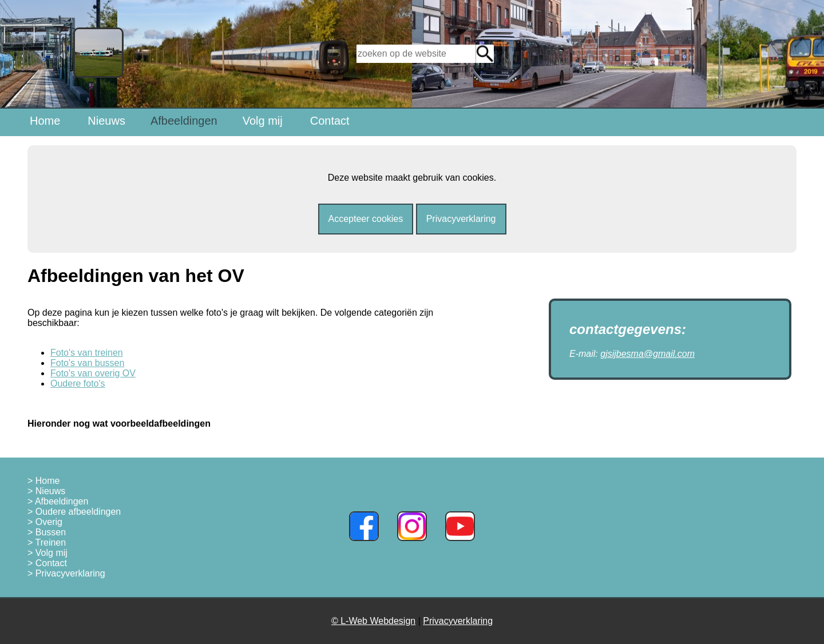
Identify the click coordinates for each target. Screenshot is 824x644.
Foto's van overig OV (93, 373)
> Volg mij (47, 553)
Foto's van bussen (87, 363)
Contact (330, 121)
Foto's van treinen (87, 353)
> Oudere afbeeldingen (74, 512)
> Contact (47, 563)
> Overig (45, 522)
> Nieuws (46, 491)
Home (45, 121)
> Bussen (47, 532)
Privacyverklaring (461, 219)
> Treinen (47, 542)
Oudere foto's (78, 383)
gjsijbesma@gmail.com (647, 354)
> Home (43, 481)
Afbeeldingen (184, 121)
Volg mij (263, 121)
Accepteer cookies (366, 219)
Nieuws (106, 121)
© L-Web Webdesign (373, 621)
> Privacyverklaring (66, 573)
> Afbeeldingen (58, 501)
